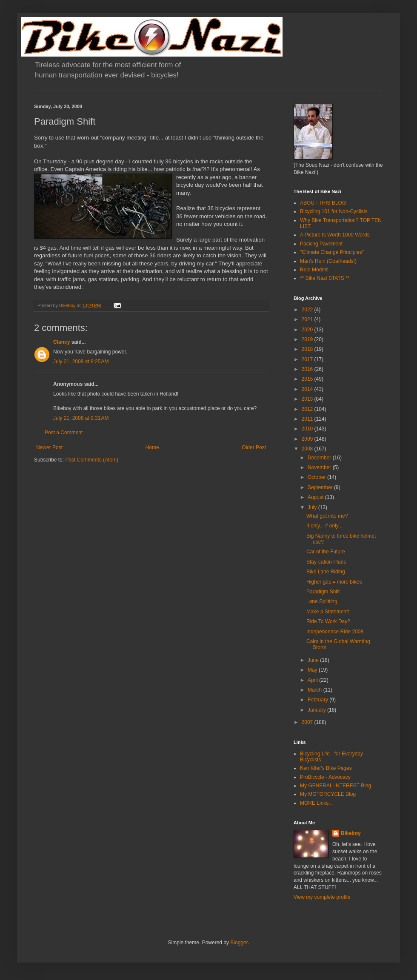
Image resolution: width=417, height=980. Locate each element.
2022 (308, 310)
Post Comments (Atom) (92, 460)
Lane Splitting (322, 601)
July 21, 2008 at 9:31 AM (81, 418)
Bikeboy (351, 833)
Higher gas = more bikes (334, 582)
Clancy (61, 342)
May (313, 670)
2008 (308, 449)
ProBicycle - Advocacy (325, 777)
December (320, 458)
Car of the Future (326, 552)
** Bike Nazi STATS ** (325, 278)
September (321, 487)
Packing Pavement (321, 244)
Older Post (254, 447)
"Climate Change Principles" (332, 252)
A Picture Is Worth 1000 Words (335, 235)
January (317, 710)
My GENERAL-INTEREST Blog (336, 786)
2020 (308, 330)
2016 (308, 369)
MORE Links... (316, 803)
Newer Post (49, 447)
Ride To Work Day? (328, 621)
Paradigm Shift (323, 592)
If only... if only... (324, 526)
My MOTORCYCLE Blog (328, 794)
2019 (308, 339)
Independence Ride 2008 (335, 632)
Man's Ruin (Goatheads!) (328, 261)
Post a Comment (64, 433)
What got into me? (327, 516)
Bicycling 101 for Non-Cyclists (334, 211)
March (316, 690)
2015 (308, 379)
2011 (308, 419)
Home (152, 447)
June (314, 660)
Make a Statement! (328, 612)
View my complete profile (322, 897)
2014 (308, 389)
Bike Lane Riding (326, 572)
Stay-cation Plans (326, 562)
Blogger (239, 943)
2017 (308, 359)
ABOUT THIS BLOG (323, 203)
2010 (308, 429)
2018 (308, 349)
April (313, 680)
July (313, 507)
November (320, 467)
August (316, 497)
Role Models (314, 270)
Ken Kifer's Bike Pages (326, 768)
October (317, 477)
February (318, 700)
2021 (308, 319)
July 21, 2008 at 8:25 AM (81, 362)
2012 (308, 409)
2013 (308, 399)
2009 (308, 439)
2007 (308, 722)
